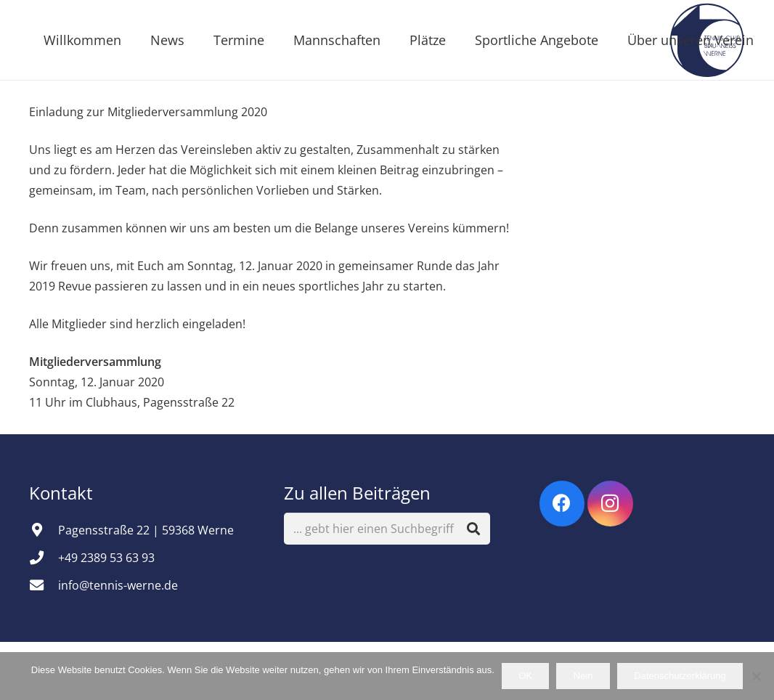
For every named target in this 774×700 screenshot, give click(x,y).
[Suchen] (474, 529)
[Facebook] (562, 504)
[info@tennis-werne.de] (44, 585)
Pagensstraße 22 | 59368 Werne (146, 530)
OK (525, 676)
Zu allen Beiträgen (357, 493)
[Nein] (756, 676)
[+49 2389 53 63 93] (44, 557)
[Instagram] (610, 504)
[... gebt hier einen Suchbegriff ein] (387, 529)
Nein (583, 676)
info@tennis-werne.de (118, 585)
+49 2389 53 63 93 (106, 558)
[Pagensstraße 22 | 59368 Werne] (44, 530)
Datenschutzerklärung (680, 676)
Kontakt (63, 493)
